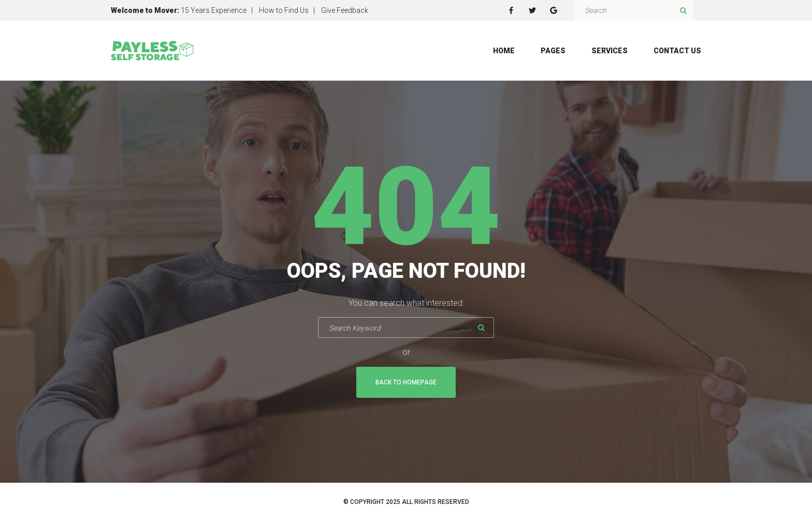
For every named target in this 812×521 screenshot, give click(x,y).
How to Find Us (284, 10)
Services (610, 51)
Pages (553, 51)
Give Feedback (345, 10)
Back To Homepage (406, 382)
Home (504, 51)
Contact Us (677, 51)
